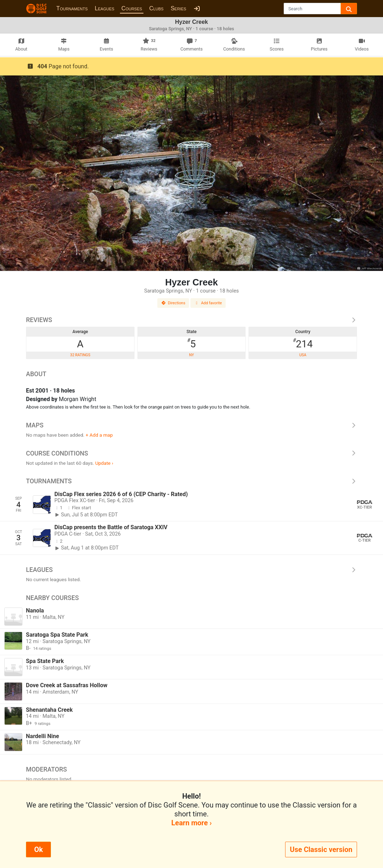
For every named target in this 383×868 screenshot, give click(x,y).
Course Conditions (191, 453)
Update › (104, 463)
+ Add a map (99, 435)
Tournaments (72, 8)
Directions (173, 303)
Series (178, 8)
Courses (132, 8)
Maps (191, 425)
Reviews (191, 320)
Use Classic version (321, 849)
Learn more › (191, 823)
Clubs (156, 8)
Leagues (104, 8)
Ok (38, 849)
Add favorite (208, 303)
